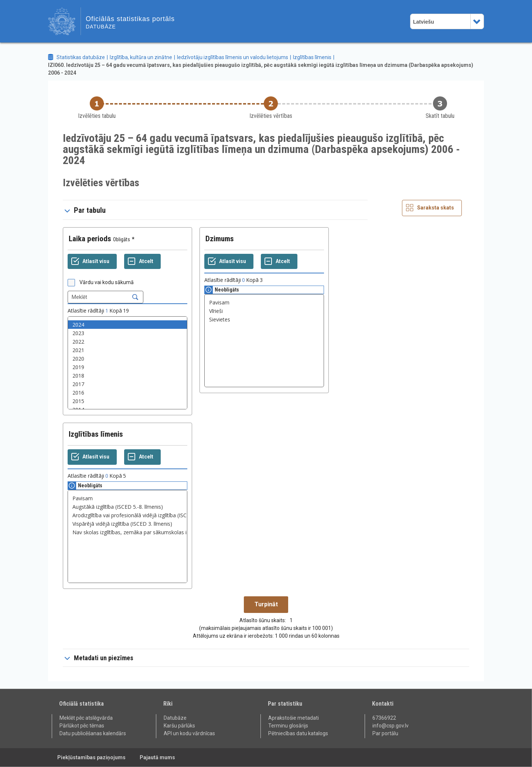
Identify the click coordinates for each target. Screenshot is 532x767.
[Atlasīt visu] (92, 262)
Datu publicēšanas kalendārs (93, 733)
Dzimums (220, 239)
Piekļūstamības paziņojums (91, 757)
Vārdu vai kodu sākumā (107, 282)
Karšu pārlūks (179, 726)
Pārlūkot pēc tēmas (82, 726)
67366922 (384, 718)
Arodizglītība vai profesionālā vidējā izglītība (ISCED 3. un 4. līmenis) (127, 515)
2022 (127, 342)
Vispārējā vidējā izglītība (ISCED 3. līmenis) (127, 524)
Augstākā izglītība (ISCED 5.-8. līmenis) (127, 507)
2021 (127, 350)
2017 (127, 384)
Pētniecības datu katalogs (298, 733)
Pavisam (264, 302)
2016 (127, 393)
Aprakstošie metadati (294, 718)
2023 (127, 333)
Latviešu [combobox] (424, 22)
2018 (127, 376)
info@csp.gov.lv (391, 726)
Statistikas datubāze (81, 57)
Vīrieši (264, 311)
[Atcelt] (142, 262)
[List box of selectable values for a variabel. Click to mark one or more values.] (127, 363)
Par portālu (385, 733)
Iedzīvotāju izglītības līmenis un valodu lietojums (233, 57)
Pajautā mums (157, 757)
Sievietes (264, 319)
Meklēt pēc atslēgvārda (86, 718)
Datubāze (175, 718)
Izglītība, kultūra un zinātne (141, 57)
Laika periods (90, 239)
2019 (127, 367)
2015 (127, 401)
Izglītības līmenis (312, 57)
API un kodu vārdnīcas (189, 733)
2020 (127, 359)
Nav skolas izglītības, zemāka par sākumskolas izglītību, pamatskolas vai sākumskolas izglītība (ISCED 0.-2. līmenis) (127, 532)
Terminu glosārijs (288, 726)
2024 (127, 325)
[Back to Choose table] (97, 108)
